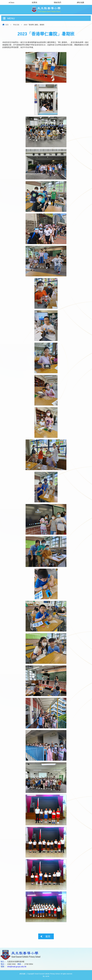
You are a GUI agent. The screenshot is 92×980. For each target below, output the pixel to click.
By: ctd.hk (46, 976)
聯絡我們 (57, 2)
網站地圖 (80, 2)
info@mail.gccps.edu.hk (17, 967)
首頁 (7, 25)
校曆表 (35, 2)
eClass (11, 2)
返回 (48, 936)
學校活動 (16, 25)
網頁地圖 (22, 974)
